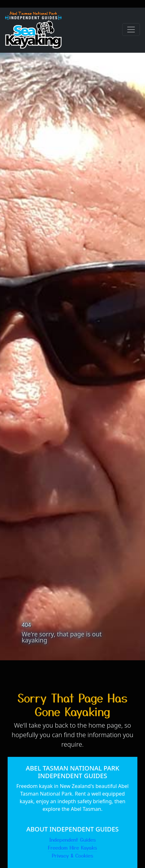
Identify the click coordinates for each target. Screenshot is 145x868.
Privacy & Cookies (72, 855)
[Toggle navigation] (131, 30)
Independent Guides (72, 839)
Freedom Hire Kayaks (72, 847)
